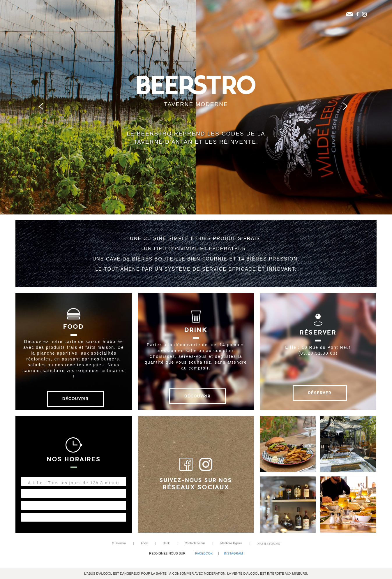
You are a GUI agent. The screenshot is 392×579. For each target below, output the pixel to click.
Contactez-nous (195, 543)
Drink (166, 543)
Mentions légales (231, 543)
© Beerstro (119, 543)
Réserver (320, 393)
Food (144, 543)
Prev (44, 107)
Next (348, 107)
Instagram (233, 553)
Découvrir (75, 399)
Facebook (204, 553)
